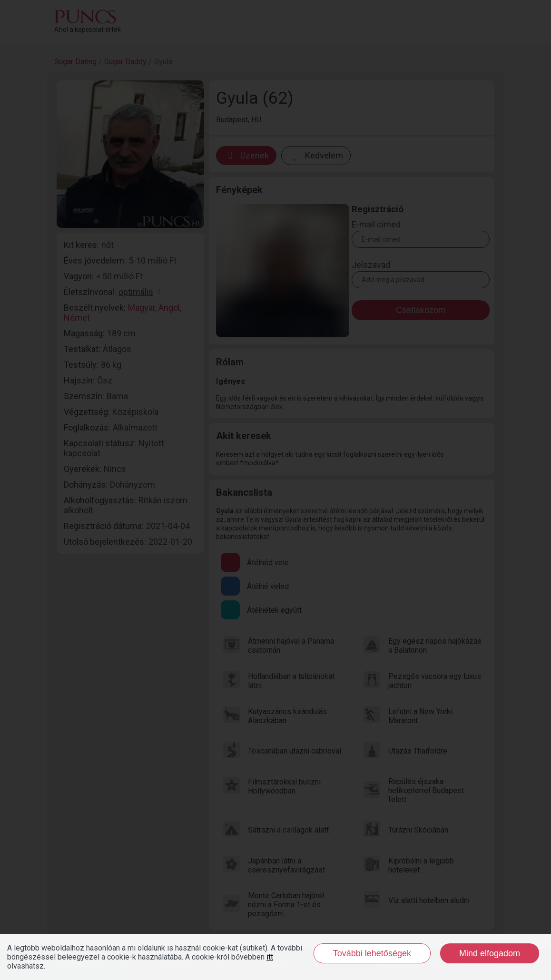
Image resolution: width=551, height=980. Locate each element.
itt (270, 957)
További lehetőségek (372, 953)
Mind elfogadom (490, 953)
